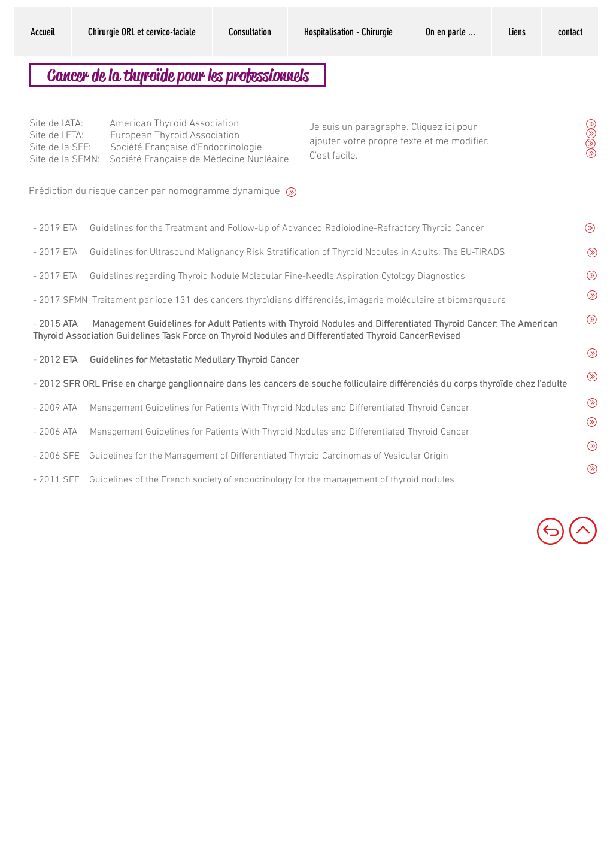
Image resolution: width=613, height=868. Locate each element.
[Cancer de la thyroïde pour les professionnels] (178, 75)
